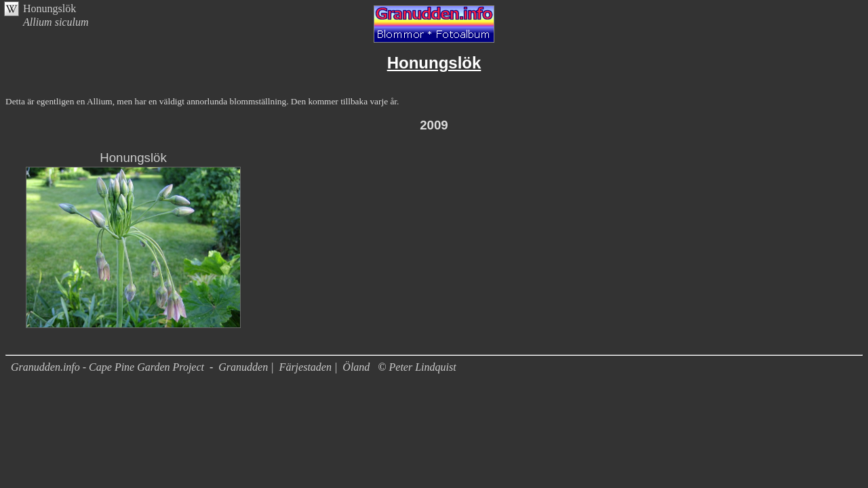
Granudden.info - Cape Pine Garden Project (109, 367)
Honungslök (50, 8)
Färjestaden (305, 367)
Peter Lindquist (423, 367)
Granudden (243, 367)
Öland (356, 367)
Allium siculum (56, 22)
